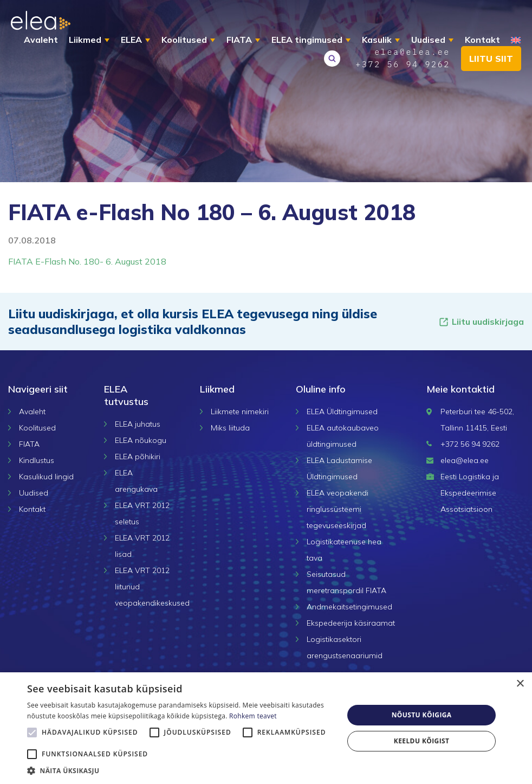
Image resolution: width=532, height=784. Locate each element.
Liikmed (85, 40)
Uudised (428, 40)
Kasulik (377, 40)
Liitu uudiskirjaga (481, 322)
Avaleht (41, 40)
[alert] (266, 728)
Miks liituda (230, 428)
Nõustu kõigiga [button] (422, 715)
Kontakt (482, 40)
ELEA (131, 40)
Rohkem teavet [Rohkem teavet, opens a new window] (253, 716)
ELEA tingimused (307, 40)
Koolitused (184, 40)
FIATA (239, 40)
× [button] (520, 684)
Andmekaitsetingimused (349, 607)
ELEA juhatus (138, 424)
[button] (181, 770)
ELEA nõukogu (141, 440)
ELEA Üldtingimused (342, 412)
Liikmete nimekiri (240, 412)
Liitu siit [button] (491, 59)
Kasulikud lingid (46, 477)
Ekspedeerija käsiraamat (351, 623)
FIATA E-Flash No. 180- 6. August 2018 (87, 261)
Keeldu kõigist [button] (422, 741)
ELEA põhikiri (138, 457)
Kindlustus (37, 460)
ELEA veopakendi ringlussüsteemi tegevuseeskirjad (338, 509)
